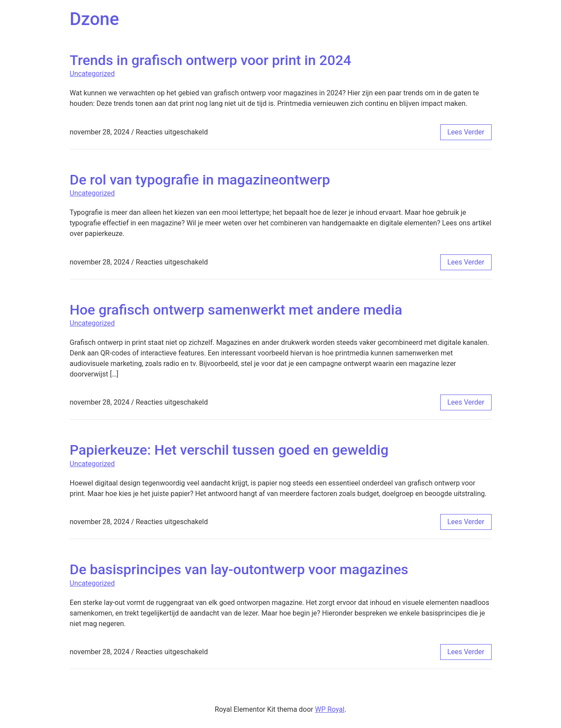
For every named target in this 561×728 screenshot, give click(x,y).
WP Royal (330, 709)
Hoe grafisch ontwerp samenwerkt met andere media (236, 310)
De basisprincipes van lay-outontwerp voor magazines (239, 569)
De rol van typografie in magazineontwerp (200, 180)
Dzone (94, 19)
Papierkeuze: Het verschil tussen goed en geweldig (229, 450)
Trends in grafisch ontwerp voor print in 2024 (211, 60)
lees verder (466, 132)
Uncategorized (92, 74)
